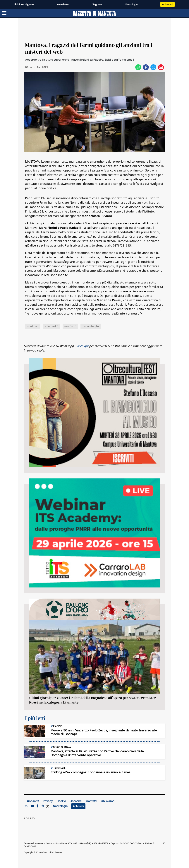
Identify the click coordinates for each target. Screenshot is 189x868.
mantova (33, 326)
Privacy (48, 801)
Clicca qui (82, 346)
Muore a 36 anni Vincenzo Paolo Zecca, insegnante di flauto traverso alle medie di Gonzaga (104, 732)
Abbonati (167, 4)
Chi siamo (108, 801)
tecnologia (91, 326)
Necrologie (131, 4)
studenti (51, 326)
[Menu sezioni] (4, 13)
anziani (70, 326)
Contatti (91, 801)
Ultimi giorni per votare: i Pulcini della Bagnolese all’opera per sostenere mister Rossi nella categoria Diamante (93, 700)
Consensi (76, 801)
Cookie (61, 801)
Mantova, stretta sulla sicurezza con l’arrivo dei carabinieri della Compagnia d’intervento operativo (97, 753)
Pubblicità (32, 801)
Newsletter (63, 4)
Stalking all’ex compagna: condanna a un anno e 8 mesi (91, 772)
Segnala (97, 4)
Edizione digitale (24, 4)
